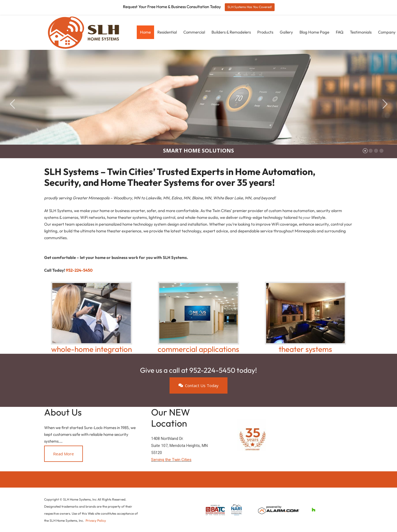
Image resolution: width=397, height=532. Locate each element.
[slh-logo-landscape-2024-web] (85, 32)
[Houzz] (313, 510)
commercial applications (198, 349)
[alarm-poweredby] (279, 510)
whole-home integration (92, 349)
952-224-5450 (79, 270)
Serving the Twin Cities (171, 460)
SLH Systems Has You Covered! (250, 7)
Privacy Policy (96, 520)
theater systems (305, 349)
